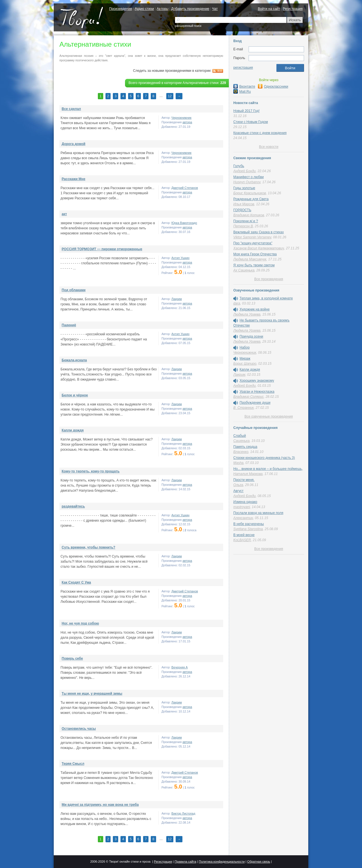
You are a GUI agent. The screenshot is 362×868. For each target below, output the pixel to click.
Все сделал (71, 109)
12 (170, 96)
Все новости (269, 147)
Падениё (69, 325)
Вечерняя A (180, 667)
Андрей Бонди (244, 171)
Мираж (245, 359)
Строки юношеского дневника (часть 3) (264, 458)
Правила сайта (185, 861)
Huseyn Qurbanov (247, 182)
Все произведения (269, 279)
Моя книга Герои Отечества (255, 254)
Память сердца (245, 447)
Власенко (241, 452)
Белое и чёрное (75, 395)
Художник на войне (255, 309)
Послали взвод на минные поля (258, 513)
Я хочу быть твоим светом (254, 265)
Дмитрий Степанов (185, 188)
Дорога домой (74, 144)
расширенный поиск (188, 26)
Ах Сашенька (244, 270)
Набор (245, 347)
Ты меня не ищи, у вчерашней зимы (92, 694)
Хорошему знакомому (257, 381)
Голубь (239, 166)
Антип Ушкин (180, 258)
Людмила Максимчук (250, 259)
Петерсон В (243, 226)
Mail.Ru (242, 92)
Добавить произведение (190, 9)
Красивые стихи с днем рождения (260, 133)
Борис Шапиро (245, 364)
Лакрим (177, 299)
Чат (215, 9)
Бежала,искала (74, 360)
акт (64, 214)
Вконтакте (244, 87)
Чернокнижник (181, 118)
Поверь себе (72, 658)
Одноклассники (273, 87)
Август (238, 491)
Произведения (120, 9)
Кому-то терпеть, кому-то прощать (91, 471)
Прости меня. (244, 480)
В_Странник (244, 408)
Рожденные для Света (251, 199)
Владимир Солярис (248, 397)
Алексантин (243, 518)
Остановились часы (79, 729)
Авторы (162, 9)
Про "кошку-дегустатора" (253, 243)
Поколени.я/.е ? (246, 221)
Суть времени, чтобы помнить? (89, 547)
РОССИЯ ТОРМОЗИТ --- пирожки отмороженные (102, 249)
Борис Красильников (250, 193)
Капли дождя (73, 430)
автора (187, 122)
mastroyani (242, 507)
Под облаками (74, 290)
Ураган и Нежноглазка (257, 392)
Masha (238, 463)
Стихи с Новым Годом (251, 122)
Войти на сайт (269, 9)
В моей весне (244, 535)
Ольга (238, 485)
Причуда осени (251, 336)
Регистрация (293, 9)
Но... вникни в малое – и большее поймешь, (268, 469)
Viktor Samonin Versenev (252, 237)
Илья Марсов (244, 204)
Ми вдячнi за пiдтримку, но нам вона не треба (100, 805)
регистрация (243, 68)
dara (237, 303)
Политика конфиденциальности (222, 861)
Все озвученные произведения (269, 416)
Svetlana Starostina (248, 529)
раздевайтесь (73, 506)
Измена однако (245, 502)
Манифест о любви (248, 177)
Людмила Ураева (247, 314)
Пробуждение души (255, 403)
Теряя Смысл (73, 764)
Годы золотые (244, 188)
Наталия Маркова (248, 474)
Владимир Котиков (249, 215)
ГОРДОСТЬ (242, 210)
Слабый (240, 436)
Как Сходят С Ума (76, 582)
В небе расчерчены (249, 524)
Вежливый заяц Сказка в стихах (258, 232)
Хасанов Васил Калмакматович (259, 248)
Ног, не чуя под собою (80, 623)
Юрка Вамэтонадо (184, 223)
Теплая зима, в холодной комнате (266, 298)
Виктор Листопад (183, 813)
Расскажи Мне (74, 179)
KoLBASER (242, 540)
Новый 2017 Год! (246, 111)
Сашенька (241, 441)
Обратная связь (259, 861)
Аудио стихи (144, 9)
